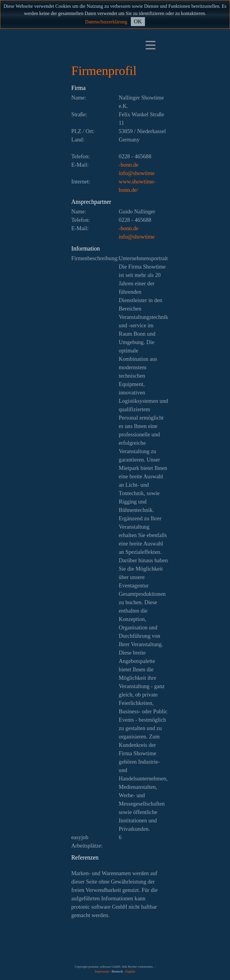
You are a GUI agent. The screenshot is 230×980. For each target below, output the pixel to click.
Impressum (102, 971)
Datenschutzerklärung (106, 22)
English (130, 971)
